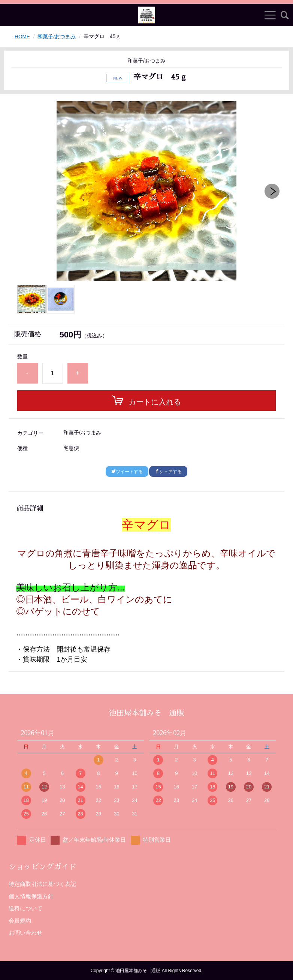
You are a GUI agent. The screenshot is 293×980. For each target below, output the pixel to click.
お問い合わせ (25, 933)
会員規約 (20, 920)
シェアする (168, 472)
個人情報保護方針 (31, 896)
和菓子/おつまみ (57, 36)
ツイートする (127, 472)
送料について (25, 908)
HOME (22, 36)
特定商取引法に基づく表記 (42, 884)
